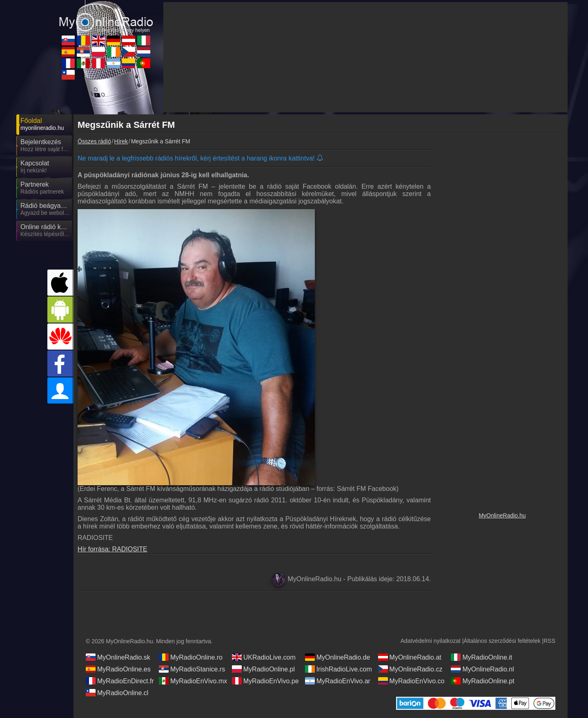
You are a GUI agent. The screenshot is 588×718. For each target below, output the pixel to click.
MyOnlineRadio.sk (118, 657)
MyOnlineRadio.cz (410, 669)
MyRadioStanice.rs (192, 669)
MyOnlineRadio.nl (482, 669)
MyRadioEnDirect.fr (120, 681)
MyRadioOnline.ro (191, 657)
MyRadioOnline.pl (263, 669)
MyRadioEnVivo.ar (338, 681)
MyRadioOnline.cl (117, 693)
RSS (549, 641)
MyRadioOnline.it (481, 657)
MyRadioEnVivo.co (411, 681)
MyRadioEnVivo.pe (265, 681)
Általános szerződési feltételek (502, 641)
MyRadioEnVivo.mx (193, 681)
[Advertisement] (502, 276)
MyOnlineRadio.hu (502, 515)
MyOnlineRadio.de (338, 657)
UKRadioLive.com (264, 657)
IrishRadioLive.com (339, 669)
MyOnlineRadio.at (410, 657)
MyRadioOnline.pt (482, 681)
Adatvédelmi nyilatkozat (431, 641)
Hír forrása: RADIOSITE (112, 549)
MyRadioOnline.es (118, 669)
